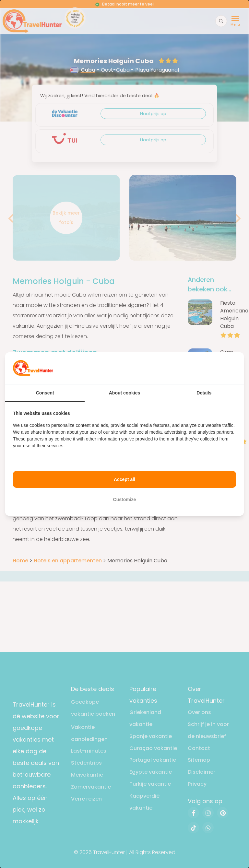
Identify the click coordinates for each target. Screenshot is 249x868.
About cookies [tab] (124, 393)
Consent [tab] (45, 393)
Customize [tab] (125, 499)
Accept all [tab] (124, 479)
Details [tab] (204, 393)
